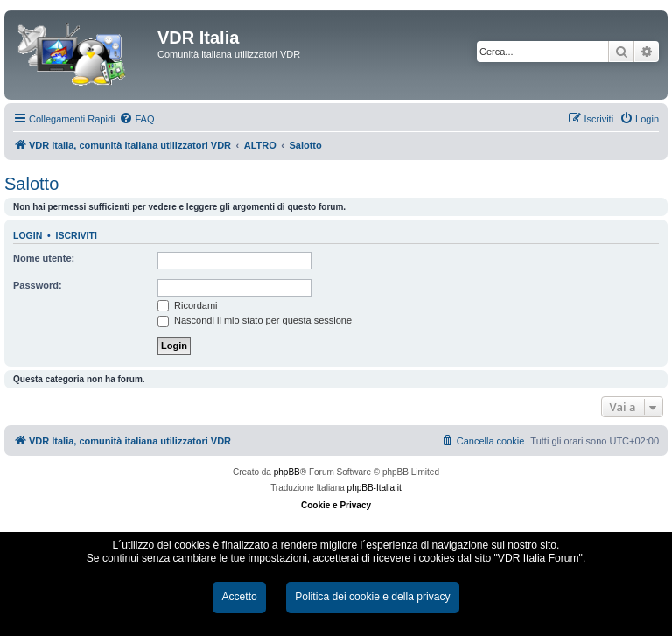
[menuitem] (136, 119)
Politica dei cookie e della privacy (372, 597)
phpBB (287, 472)
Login (28, 235)
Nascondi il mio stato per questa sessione (255, 320)
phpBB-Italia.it (374, 488)
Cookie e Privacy (336, 505)
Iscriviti (77, 235)
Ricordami (188, 305)
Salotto (31, 184)
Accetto (239, 597)
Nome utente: (44, 258)
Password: (38, 285)
